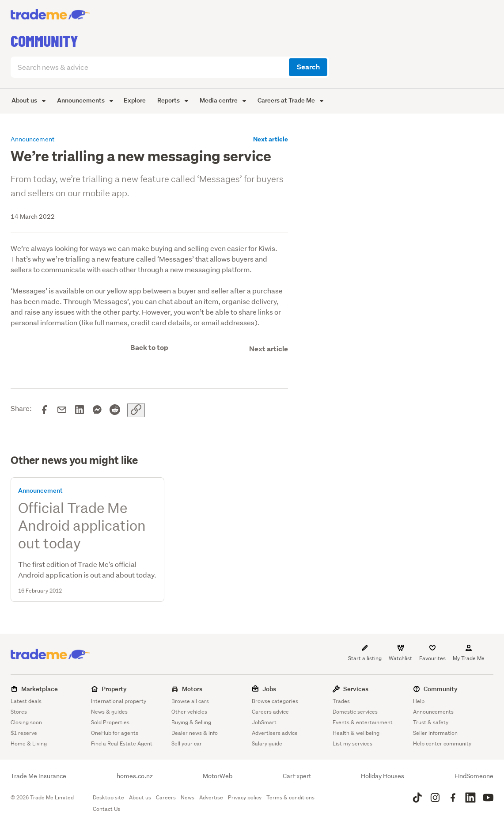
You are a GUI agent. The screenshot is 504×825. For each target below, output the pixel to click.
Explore (135, 100)
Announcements (85, 100)
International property (119, 701)
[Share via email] (62, 410)
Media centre (223, 100)
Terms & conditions (290, 797)
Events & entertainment (363, 722)
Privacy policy (245, 797)
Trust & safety (431, 722)
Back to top (149, 348)
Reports (173, 100)
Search (308, 67)
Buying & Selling (191, 722)
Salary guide (267, 743)
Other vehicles (189, 712)
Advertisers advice (275, 733)
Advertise (211, 797)
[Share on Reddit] (115, 410)
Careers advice (270, 712)
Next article (271, 139)
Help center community (442, 743)
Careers (166, 797)
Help (419, 701)
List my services (352, 743)
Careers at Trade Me (290, 100)
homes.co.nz (135, 776)
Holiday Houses (383, 776)
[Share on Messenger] (97, 410)
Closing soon (26, 722)
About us (28, 100)
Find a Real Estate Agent (122, 743)
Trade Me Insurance (38, 776)
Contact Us (106, 809)
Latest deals (26, 701)
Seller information (435, 733)
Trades (341, 701)
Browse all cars (190, 701)
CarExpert (297, 776)
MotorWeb (218, 776)
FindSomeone (474, 776)
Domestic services (355, 712)
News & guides (109, 712)
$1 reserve (24, 733)
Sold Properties (110, 722)
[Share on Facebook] (44, 410)
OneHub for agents (115, 733)
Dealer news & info (195, 733)
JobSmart (264, 722)
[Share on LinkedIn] (80, 410)
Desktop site (108, 797)
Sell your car (187, 743)
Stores (19, 712)
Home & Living (29, 743)
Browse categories (275, 701)
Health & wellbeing (356, 733)
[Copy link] (136, 410)
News (188, 797)
